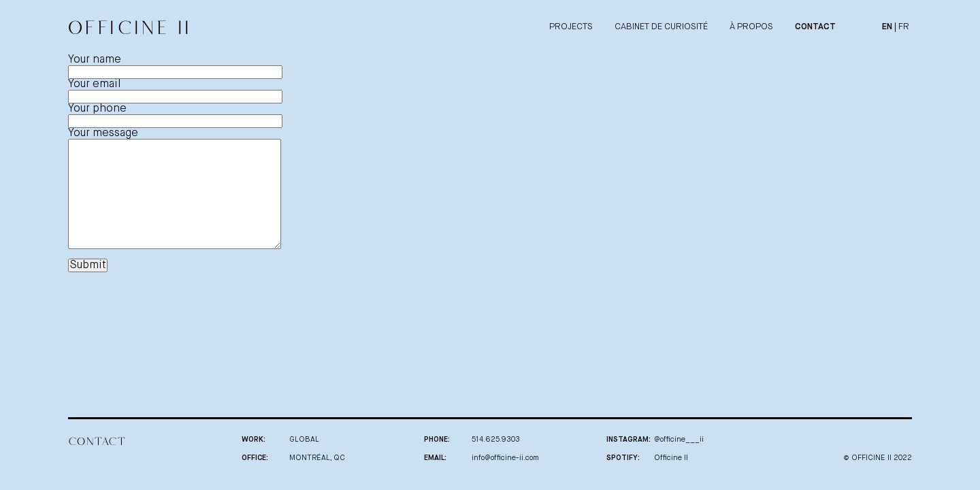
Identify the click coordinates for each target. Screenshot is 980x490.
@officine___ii (679, 439)
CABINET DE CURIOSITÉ (661, 27)
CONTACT (815, 27)
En (887, 27)
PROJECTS (571, 27)
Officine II (671, 458)
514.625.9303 (496, 439)
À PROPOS (751, 27)
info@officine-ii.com (505, 458)
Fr (904, 27)
